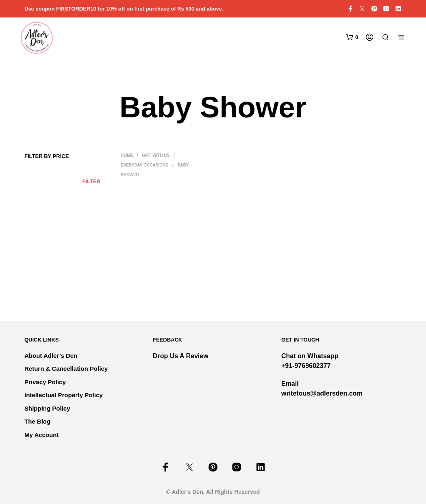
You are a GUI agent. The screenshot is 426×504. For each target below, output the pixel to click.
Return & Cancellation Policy (66, 369)
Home (127, 155)
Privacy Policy (45, 382)
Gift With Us (156, 155)
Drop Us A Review (181, 356)
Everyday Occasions (145, 165)
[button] (352, 37)
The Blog (37, 421)
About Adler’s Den (51, 356)
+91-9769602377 (306, 366)
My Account (41, 435)
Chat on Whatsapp (310, 356)
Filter (91, 181)
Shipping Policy (47, 408)
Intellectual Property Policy (64, 395)
